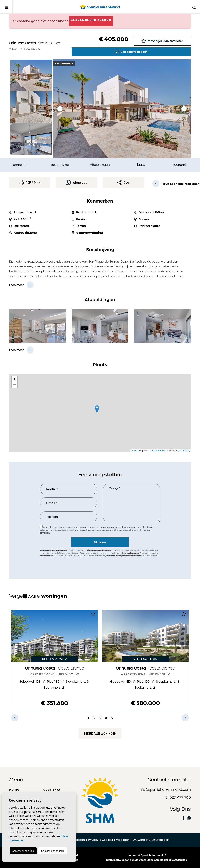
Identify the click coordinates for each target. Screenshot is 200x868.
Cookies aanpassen (53, 851)
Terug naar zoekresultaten (172, 184)
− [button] (15, 385)
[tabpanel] (55, 660)
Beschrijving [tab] (60, 165)
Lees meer (17, 285)
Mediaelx (163, 840)
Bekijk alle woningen (100, 734)
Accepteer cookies (23, 851)
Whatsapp (76, 183)
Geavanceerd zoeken (91, 20)
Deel (123, 183)
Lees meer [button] (17, 350)
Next (184, 109)
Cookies (107, 840)
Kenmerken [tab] (20, 165)
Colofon (79, 840)
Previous (60, 109)
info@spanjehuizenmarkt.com (165, 790)
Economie (180, 165)
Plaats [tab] (140, 165)
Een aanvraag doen (131, 52)
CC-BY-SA (184, 451)
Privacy (93, 840)
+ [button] (15, 379)
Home (14, 790)
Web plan (123, 840)
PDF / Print (30, 183)
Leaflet (134, 451)
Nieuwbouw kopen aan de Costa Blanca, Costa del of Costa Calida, (147, 860)
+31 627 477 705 (177, 797)
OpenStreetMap (159, 451)
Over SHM (52, 790)
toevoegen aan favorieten (162, 41)
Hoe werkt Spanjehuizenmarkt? (147, 855)
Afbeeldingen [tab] (100, 165)
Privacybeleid (60, 530)
